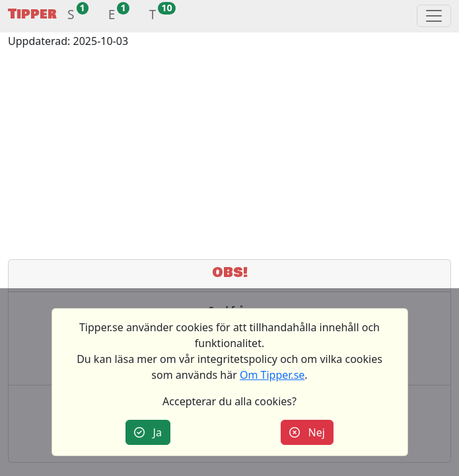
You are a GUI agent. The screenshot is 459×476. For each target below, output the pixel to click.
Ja (148, 432)
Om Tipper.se (272, 375)
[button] (71, 16)
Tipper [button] (32, 14)
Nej (307, 432)
